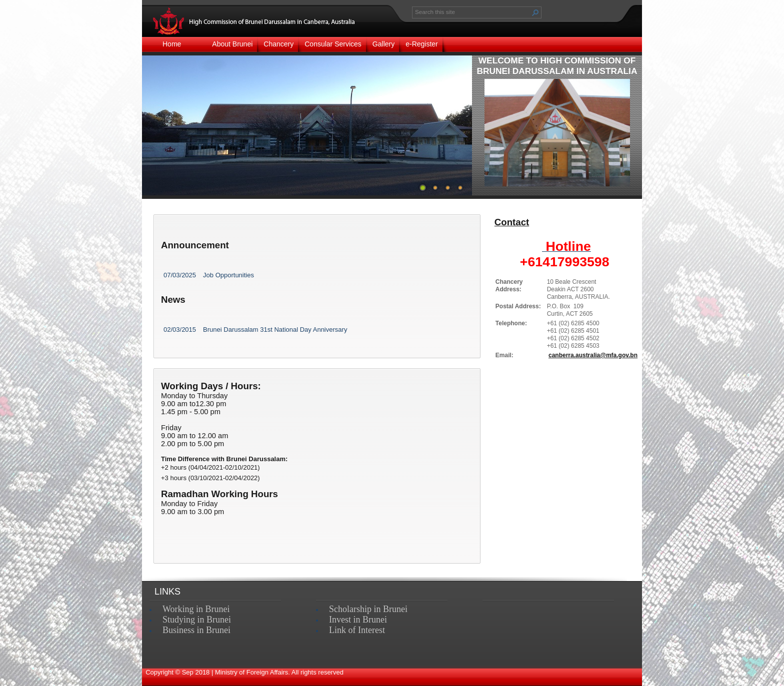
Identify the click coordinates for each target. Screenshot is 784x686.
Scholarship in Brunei (368, 609)
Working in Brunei (196, 609)
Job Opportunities (228, 275)
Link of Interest (357, 630)
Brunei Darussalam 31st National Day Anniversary (275, 330)
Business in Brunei (196, 630)
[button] (535, 12)
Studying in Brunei (197, 620)
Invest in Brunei (358, 620)
